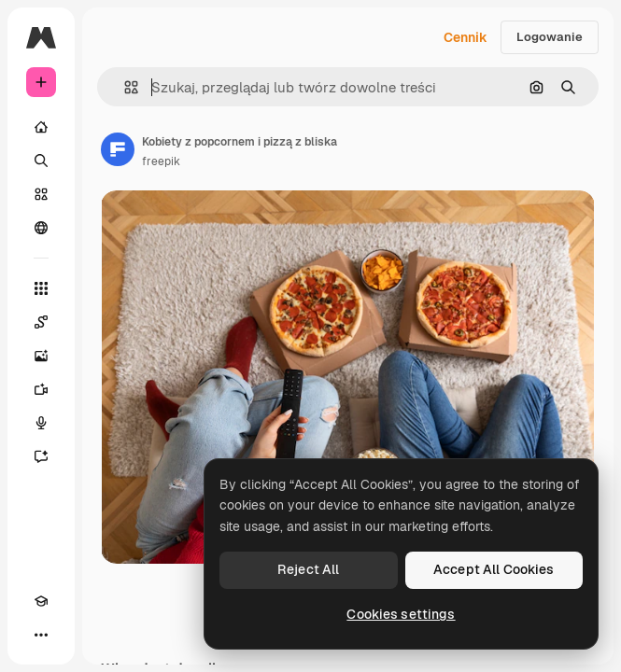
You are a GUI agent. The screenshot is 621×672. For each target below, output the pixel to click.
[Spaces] (41, 322)
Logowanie (550, 37)
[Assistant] (41, 456)
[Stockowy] (41, 194)
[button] (124, 87)
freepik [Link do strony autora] (161, 161)
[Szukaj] (41, 161)
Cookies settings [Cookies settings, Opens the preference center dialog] (401, 614)
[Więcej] (41, 635)
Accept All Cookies (494, 569)
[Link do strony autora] (118, 149)
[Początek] (41, 127)
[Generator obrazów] (41, 356)
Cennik (466, 37)
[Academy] (41, 601)
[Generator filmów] (41, 389)
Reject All (308, 569)
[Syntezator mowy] (41, 423)
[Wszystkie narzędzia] (41, 288)
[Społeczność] (41, 228)
